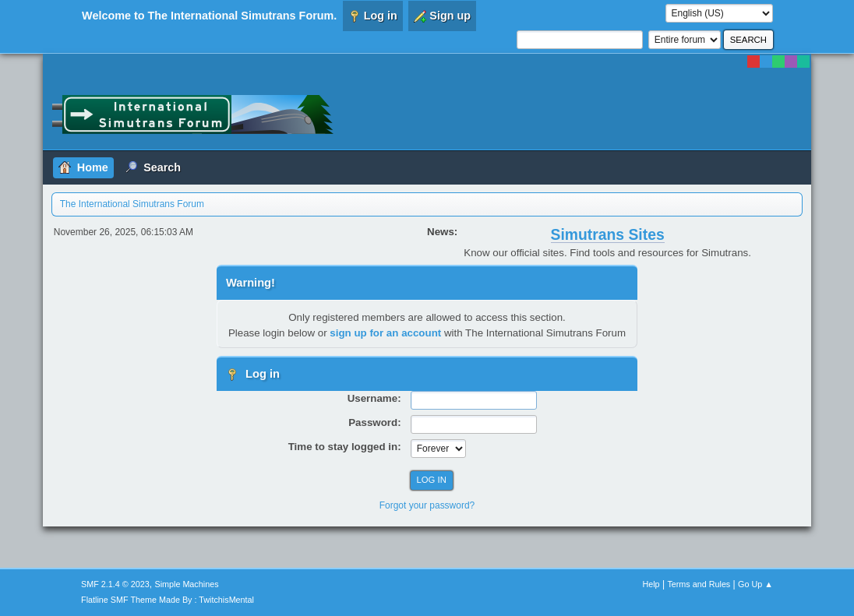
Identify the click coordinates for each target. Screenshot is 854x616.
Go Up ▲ (755, 584)
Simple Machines (186, 584)
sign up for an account (385, 333)
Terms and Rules (699, 584)
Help (651, 584)
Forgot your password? (427, 505)
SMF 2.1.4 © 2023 (115, 584)
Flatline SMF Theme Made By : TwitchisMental (168, 600)
